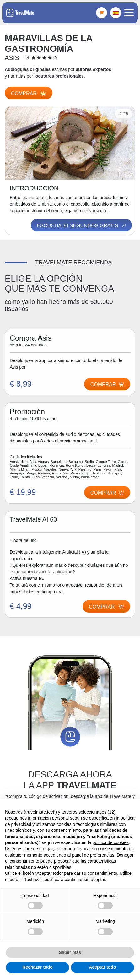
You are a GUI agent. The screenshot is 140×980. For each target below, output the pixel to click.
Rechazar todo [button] (37, 967)
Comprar (29, 93)
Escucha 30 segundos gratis (82, 225)
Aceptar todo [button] (102, 967)
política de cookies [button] (111, 842)
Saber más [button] (70, 952)
